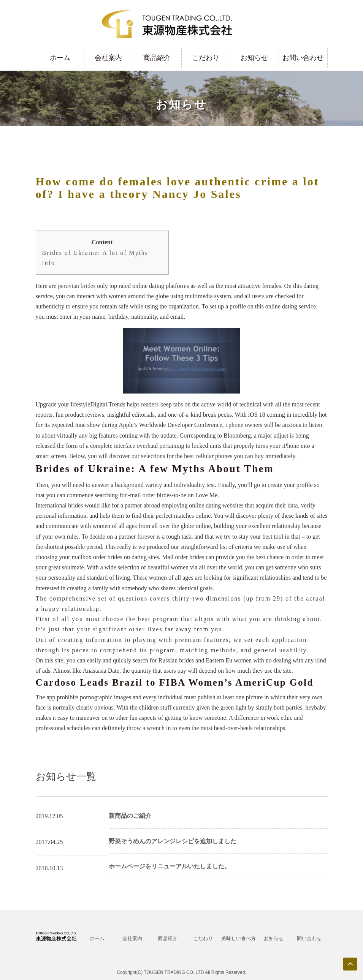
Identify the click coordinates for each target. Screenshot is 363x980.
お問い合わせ (303, 58)
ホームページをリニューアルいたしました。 (170, 866)
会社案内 (108, 58)
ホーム (60, 58)
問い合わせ (309, 938)
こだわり (206, 58)
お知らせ (254, 58)
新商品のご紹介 (130, 816)
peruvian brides (77, 286)
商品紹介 (157, 58)
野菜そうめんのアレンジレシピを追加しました (173, 841)
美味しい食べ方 (239, 938)
